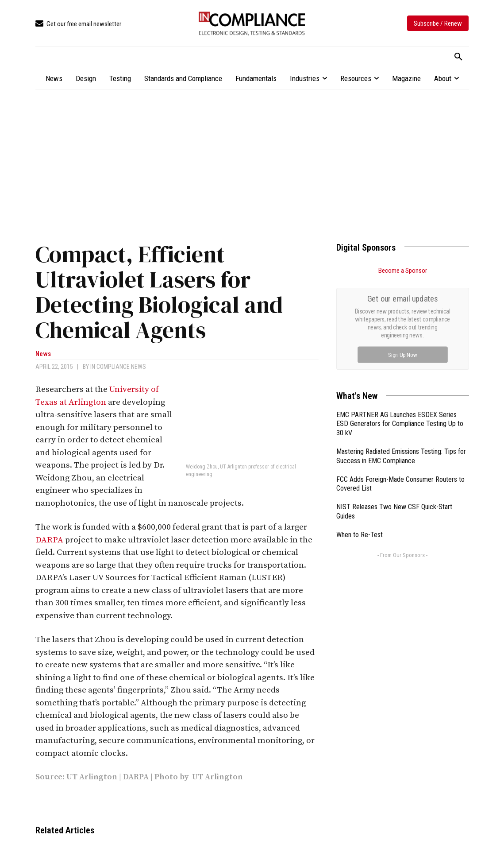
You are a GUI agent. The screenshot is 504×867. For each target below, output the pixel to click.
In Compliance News (118, 367)
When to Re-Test (360, 435)
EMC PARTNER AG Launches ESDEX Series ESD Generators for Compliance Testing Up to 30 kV (400, 324)
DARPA (49, 540)
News (43, 354)
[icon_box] (78, 24)
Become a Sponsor (403, 271)
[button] (458, 57)
